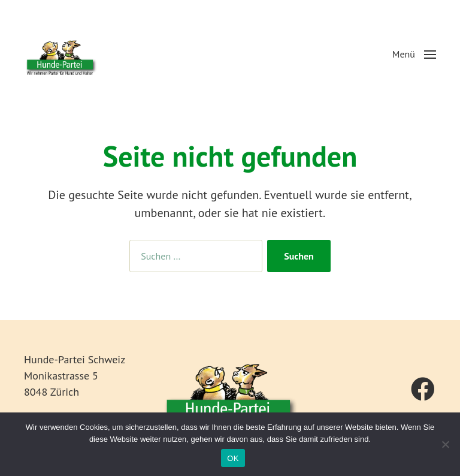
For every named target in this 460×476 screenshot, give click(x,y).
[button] (414, 54)
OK (233, 458)
